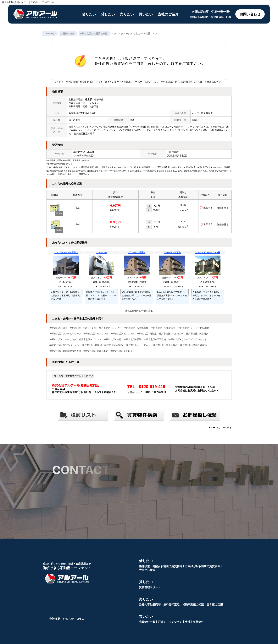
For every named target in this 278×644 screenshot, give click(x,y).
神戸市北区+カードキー (138, 345)
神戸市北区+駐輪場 (92, 345)
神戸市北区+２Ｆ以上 (122, 351)
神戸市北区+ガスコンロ (96, 334)
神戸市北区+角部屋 (147, 334)
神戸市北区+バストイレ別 (83, 328)
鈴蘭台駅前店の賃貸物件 (167, 566)
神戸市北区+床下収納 (155, 339)
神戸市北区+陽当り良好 (165, 345)
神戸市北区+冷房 (112, 339)
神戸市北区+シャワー (110, 328)
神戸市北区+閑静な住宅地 (193, 345)
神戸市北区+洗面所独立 (163, 328)
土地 (188, 622)
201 (78, 224)
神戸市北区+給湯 (58, 328)
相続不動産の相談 (193, 604)
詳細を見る (223, 208)
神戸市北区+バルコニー (171, 334)
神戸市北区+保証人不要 (96, 351)
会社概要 (55, 619)
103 (78, 208)
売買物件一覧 (147, 622)
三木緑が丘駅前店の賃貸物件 (203, 566)
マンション (175, 622)
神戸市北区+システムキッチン (65, 334)
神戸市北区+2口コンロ (122, 334)
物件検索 (144, 566)
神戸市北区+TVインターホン (64, 345)
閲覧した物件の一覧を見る (139, 311)
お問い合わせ (250, 14)
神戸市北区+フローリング (63, 339)
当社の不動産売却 (150, 604)
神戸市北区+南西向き (197, 334)
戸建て (162, 622)
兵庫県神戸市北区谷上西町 (83, 113)
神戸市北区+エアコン (90, 339)
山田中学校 (173, 152)
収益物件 (198, 622)
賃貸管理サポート (150, 587)
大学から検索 (147, 570)
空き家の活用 (215, 604)
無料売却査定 (171, 604)
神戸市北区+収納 (132, 339)
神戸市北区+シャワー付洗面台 (193, 328)
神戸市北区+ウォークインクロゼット (188, 339)
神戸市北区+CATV (114, 345)
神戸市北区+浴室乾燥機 (136, 328)
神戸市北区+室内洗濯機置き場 (65, 351)
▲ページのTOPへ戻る (220, 428)
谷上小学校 (88, 152)
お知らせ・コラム (74, 619)
